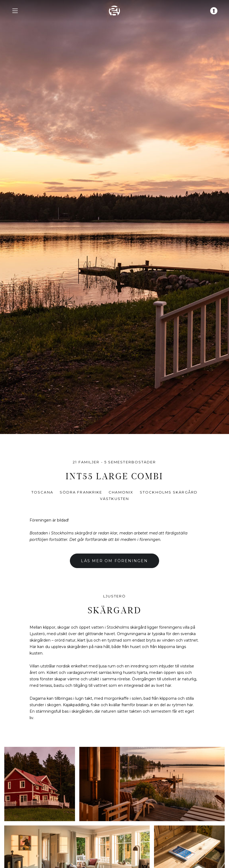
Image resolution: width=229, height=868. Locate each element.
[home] (114, 11)
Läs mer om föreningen (114, 561)
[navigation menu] (15, 11)
